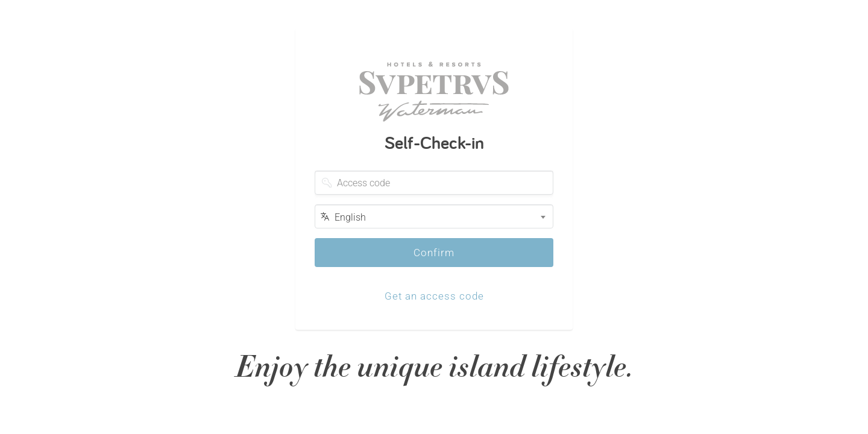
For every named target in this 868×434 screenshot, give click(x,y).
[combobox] (434, 216)
